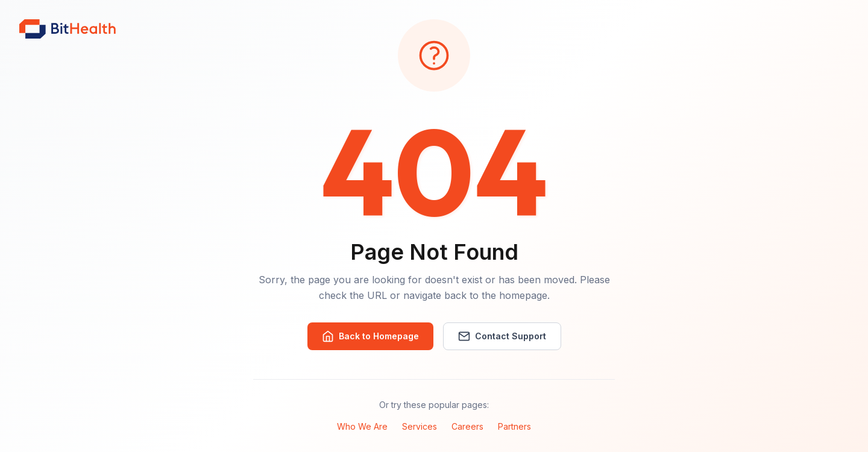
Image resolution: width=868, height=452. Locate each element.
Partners (514, 426)
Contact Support (502, 336)
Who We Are (362, 426)
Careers (467, 426)
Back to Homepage (370, 336)
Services (420, 426)
